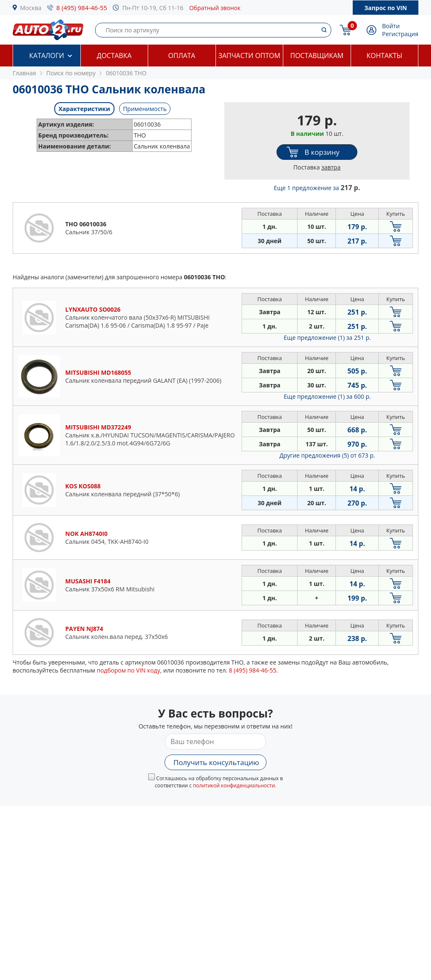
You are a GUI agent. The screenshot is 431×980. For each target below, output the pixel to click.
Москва (31, 8)
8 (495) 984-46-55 (82, 8)
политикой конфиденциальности (234, 785)
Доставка (114, 56)
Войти (391, 26)
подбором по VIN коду (129, 670)
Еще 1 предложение (317, 188)
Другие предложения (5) (327, 455)
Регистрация (400, 34)
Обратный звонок (215, 8)
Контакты (384, 56)
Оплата (182, 56)
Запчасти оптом (249, 56)
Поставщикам (317, 56)
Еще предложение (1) (327, 338)
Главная (24, 73)
